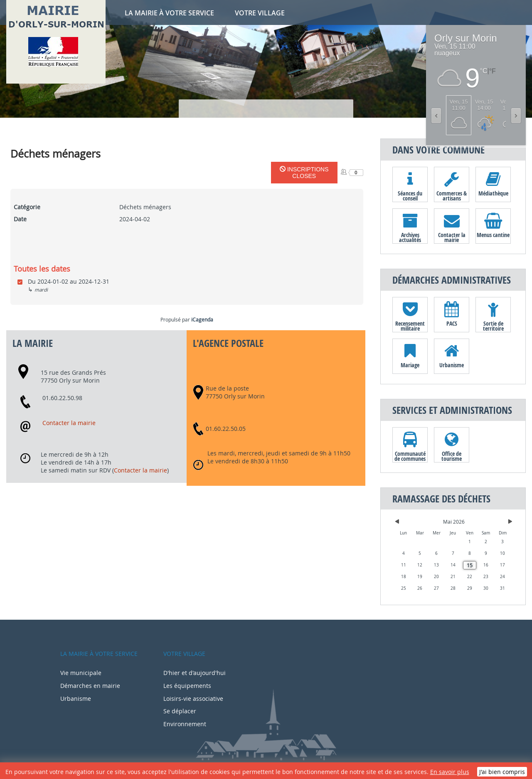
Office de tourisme (452, 456)
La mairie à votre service (169, 13)
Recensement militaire (410, 326)
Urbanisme (452, 365)
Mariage (410, 365)
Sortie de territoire (493, 326)
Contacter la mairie (69, 423)
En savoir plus (450, 772)
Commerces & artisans (452, 195)
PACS (452, 323)
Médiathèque (493, 193)
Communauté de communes (410, 456)
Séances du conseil (410, 195)
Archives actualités (410, 237)
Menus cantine (493, 235)
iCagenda (202, 319)
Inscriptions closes (304, 173)
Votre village (260, 13)
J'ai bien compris (502, 772)
